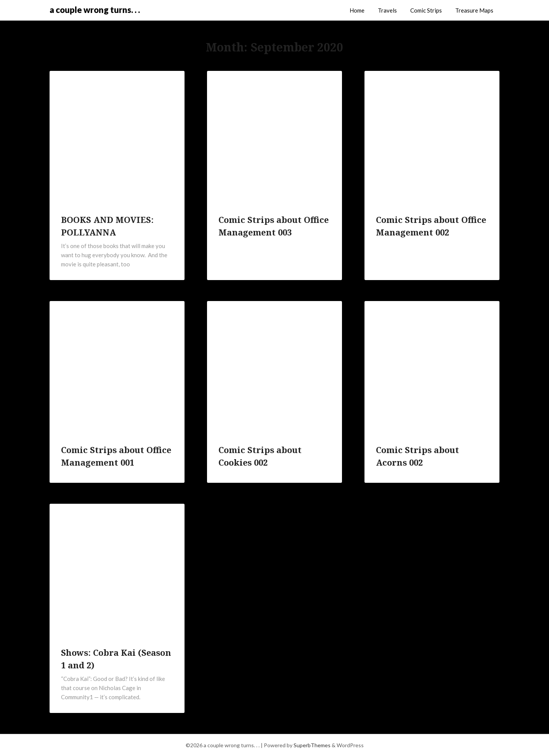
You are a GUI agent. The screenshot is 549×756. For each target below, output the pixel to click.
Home (357, 10)
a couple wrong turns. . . (95, 10)
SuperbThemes (312, 745)
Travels (387, 10)
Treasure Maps (474, 10)
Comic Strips (426, 10)
